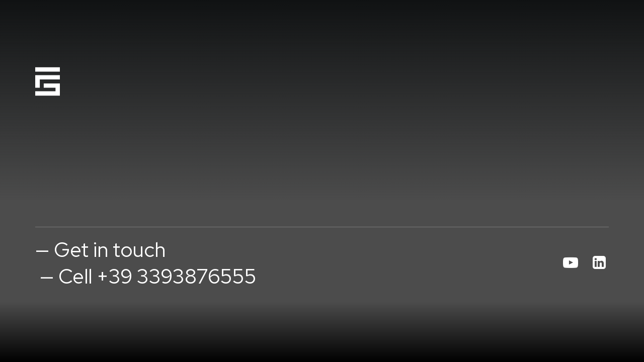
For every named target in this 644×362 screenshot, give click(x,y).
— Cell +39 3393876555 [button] (148, 276)
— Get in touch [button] (100, 250)
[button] (571, 266)
